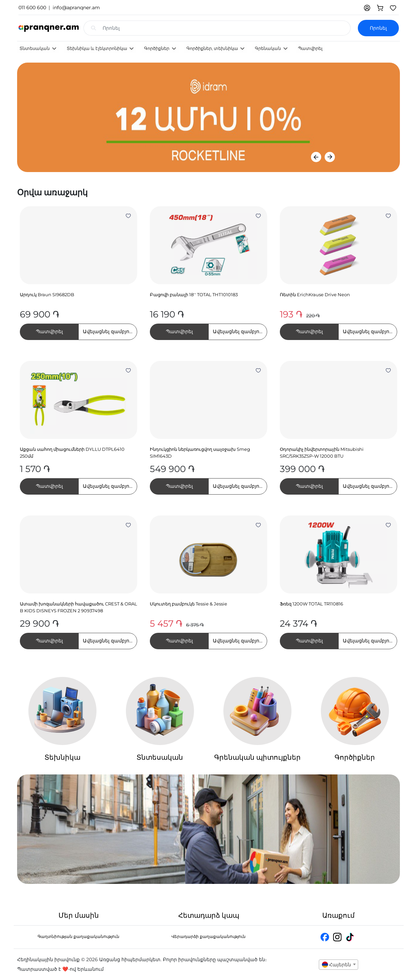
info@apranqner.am (76, 8)
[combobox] (339, 965)
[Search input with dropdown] (227, 28)
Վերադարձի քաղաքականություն (208, 936)
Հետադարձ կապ (209, 915)
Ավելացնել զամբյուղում (110, 331)
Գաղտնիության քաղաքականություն (79, 936)
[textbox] (339, 965)
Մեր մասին (79, 915)
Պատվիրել (310, 48)
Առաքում (338, 915)
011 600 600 (32, 8)
